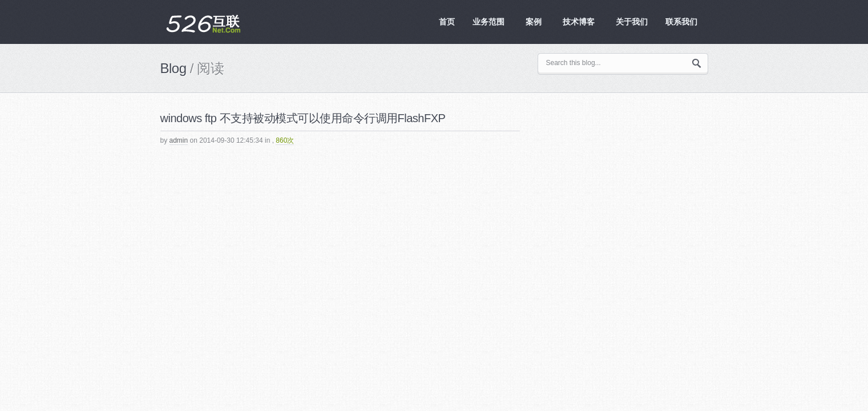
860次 (285, 140)
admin (179, 140)
